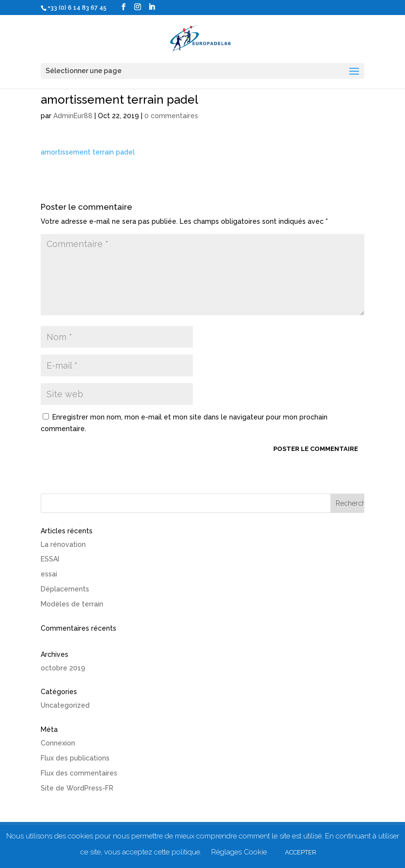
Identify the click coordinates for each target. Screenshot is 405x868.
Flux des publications (75, 758)
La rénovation (63, 544)
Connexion (58, 743)
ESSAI (50, 559)
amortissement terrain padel (88, 152)
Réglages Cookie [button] (239, 852)
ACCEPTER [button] (301, 852)
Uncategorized (65, 705)
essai (49, 574)
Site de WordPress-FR (77, 788)
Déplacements (65, 589)
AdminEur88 (73, 116)
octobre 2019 (63, 668)
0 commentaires (171, 116)
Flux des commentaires (79, 773)
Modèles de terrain (72, 604)
